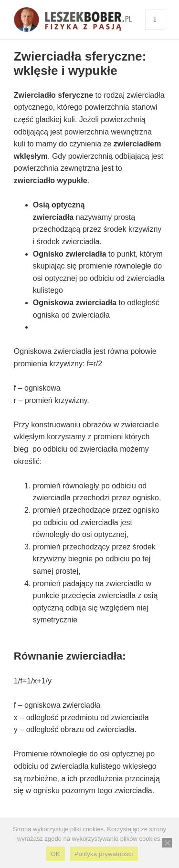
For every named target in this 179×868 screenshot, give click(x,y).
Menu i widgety (155, 29)
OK (55, 854)
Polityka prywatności (104, 854)
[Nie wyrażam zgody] (167, 843)
